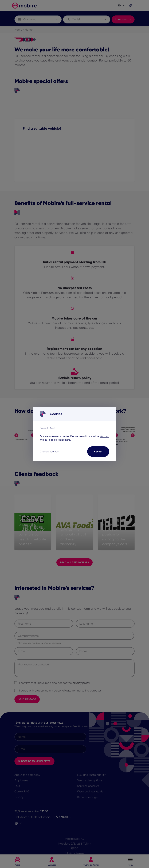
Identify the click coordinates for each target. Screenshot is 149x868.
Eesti (53, 428)
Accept (98, 452)
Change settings (49, 452)
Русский (44, 428)
